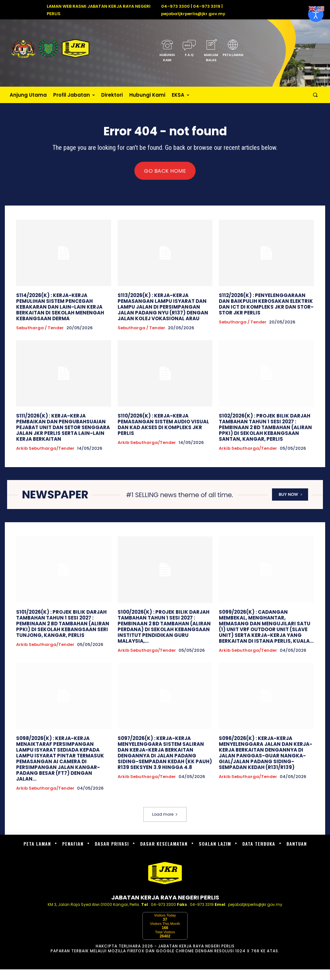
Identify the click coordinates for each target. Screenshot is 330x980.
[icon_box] (167, 53)
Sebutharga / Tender (40, 328)
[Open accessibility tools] (316, 14)
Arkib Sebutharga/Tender (45, 448)
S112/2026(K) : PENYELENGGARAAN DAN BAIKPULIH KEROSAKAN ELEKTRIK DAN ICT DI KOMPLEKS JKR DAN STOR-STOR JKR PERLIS (266, 304)
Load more (165, 814)
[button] (315, 95)
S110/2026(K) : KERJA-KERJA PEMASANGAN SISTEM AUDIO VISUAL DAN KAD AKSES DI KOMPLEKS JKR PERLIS (163, 424)
